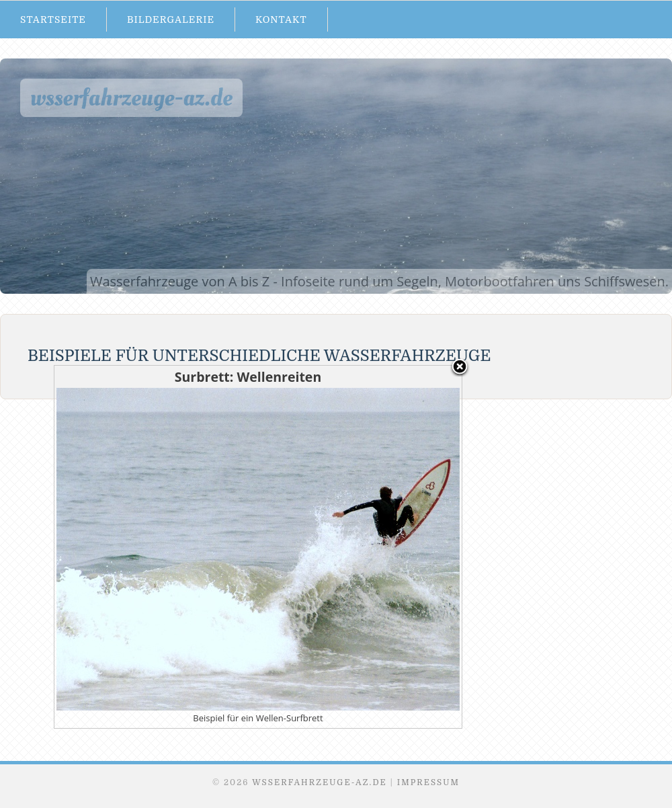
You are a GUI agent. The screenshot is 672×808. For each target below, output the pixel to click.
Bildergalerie (171, 19)
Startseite (53, 19)
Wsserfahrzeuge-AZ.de (131, 98)
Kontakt (281, 19)
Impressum (428, 782)
